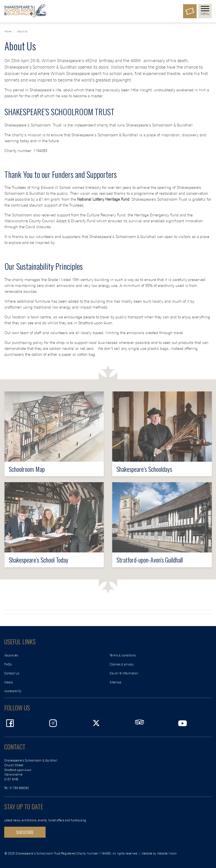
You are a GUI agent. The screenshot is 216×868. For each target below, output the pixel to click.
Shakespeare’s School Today (39, 560)
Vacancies (11, 655)
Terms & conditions (123, 655)
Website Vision (167, 854)
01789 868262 (19, 788)
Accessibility (13, 691)
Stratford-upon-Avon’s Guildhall (150, 560)
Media (9, 682)
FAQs (8, 664)
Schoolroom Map (27, 469)
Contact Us (12, 673)
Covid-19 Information (124, 673)
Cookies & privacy (122, 664)
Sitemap (115, 682)
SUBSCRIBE (25, 832)
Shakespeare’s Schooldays (144, 469)
